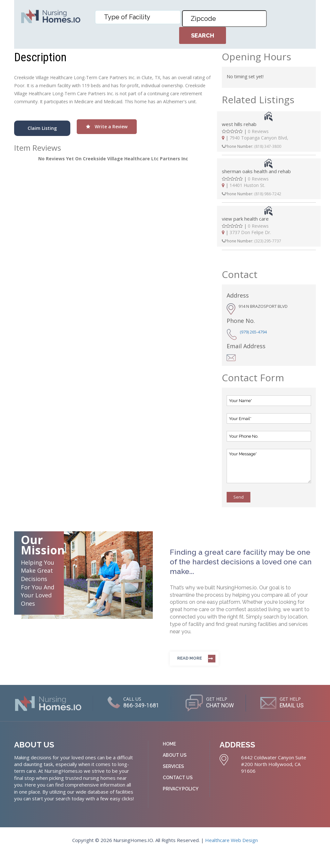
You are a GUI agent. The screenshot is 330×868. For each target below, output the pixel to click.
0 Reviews (258, 131)
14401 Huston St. (247, 185)
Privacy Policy (181, 803)
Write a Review (107, 126)
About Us (175, 770)
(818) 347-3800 (268, 146)
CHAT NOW (251, 705)
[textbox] (139, 17)
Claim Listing (42, 128)
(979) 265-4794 (253, 332)
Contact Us (178, 792)
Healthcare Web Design (231, 855)
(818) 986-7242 (268, 194)
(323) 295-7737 (268, 241)
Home (169, 758)
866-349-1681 (168, 705)
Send (239, 497)
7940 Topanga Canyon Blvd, (259, 138)
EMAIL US (169, 721)
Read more (190, 658)
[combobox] (138, 17)
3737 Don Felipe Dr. (250, 232)
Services (173, 781)
